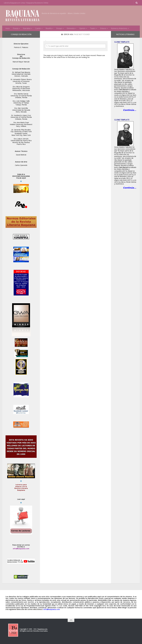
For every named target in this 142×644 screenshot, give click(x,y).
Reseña (48, 28)
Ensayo (59, 28)
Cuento (38, 28)
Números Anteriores (119, 28)
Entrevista (70, 28)
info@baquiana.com (21, 549)
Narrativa (27, 28)
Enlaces (103, 28)
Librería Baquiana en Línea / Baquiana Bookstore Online (26, 3)
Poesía (15, 28)
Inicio (8, 28)
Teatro (92, 28)
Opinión (82, 28)
